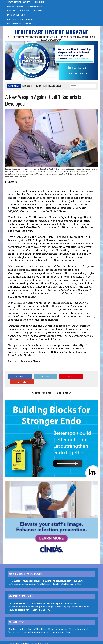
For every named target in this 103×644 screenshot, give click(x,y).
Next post (64, 388)
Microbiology (39, 11)
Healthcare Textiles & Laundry (18, 11)
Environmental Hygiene (15, 6)
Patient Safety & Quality (16, 15)
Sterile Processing (35, 6)
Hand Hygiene (39, 2)
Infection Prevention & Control (19, 2)
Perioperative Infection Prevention (20, 19)
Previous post (42, 388)
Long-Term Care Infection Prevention (21, 23)
